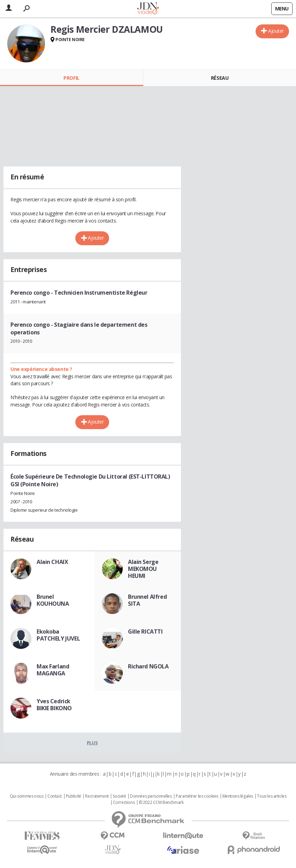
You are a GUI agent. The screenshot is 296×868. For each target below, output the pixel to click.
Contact (55, 796)
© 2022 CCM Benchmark (161, 803)
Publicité (74, 796)
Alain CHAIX (52, 562)
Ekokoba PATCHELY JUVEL (58, 635)
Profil (71, 78)
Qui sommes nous (27, 796)
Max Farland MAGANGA (53, 670)
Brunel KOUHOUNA (53, 600)
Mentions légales (238, 796)
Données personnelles (151, 796)
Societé (119, 796)
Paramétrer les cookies (197, 796)
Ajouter (276, 31)
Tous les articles (272, 796)
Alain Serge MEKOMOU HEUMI (143, 569)
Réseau (220, 78)
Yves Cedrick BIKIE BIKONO (54, 705)
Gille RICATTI (145, 631)
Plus (92, 743)
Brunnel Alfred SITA (147, 600)
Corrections (124, 803)
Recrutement (97, 796)
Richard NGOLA (148, 666)
